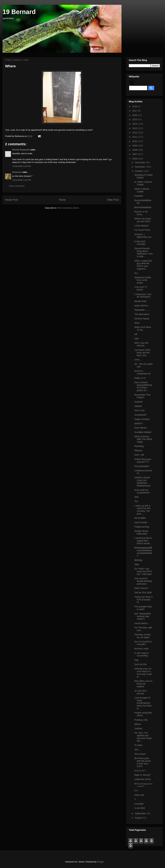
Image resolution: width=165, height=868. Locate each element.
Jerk (136, 497)
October (139, 171)
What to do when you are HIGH (143, 220)
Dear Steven (141, 428)
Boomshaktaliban (143, 207)
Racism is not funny (141, 213)
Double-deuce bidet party (141, 532)
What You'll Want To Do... (143, 329)
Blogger (100, 862)
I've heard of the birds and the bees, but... (142, 353)
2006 (135, 159)
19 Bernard (19, 12)
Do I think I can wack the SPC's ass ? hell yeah (143, 571)
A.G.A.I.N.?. (140, 771)
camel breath (141, 522)
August (139, 818)
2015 (135, 119)
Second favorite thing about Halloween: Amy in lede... (144, 252)
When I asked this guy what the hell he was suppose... (143, 265)
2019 (135, 106)
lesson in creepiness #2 (142, 372)
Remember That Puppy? (142, 396)
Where (138, 724)
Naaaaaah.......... (143, 310)
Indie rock (139, 795)
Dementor (17, 172)
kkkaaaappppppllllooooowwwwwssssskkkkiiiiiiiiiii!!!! (143, 552)
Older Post (113, 200)
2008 (135, 150)
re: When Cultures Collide (143, 183)
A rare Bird (140, 808)
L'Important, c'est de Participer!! (143, 296)
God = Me (139, 455)
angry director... (142, 306)
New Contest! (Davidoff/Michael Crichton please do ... (143, 386)
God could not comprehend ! (142, 491)
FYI (136, 791)
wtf (136, 334)
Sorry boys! (140, 754)
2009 (135, 146)
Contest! (139, 402)
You (136, 501)
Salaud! (138, 406)
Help (137, 564)
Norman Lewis (141, 649)
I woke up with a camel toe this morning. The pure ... (142, 510)
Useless (138, 728)
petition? (139, 423)
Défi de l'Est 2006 (143, 593)
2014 (135, 124)
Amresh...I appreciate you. (143, 236)
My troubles (140, 518)
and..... (138, 749)
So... (137, 273)
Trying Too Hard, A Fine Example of (143, 600)
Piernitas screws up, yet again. (142, 636)
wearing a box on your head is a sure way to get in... (143, 673)
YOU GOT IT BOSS (141, 288)
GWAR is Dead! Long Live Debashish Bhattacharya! (142, 481)
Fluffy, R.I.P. (140, 378)
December (140, 162)
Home (63, 200)
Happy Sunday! (142, 419)
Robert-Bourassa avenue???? (143, 461)
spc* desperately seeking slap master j (143, 616)
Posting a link (141, 720)
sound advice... (142, 623)
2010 (135, 141)
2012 (135, 133)
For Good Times (142, 230)
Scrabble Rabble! (143, 432)
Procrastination (142, 466)
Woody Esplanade (21, 150)
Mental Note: (141, 301)
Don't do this (140, 664)
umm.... (138, 360)
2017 (135, 111)
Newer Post (12, 200)
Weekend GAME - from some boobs (143, 280)
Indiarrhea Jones (143, 779)
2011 (135, 137)
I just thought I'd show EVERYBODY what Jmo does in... (143, 703)
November (140, 167)
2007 (135, 154)
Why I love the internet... (141, 344)
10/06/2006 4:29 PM (21, 166)
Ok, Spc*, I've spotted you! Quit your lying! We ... (143, 737)
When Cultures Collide (142, 190)
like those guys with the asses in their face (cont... (143, 762)
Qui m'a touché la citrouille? (143, 643)
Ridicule (138, 450)
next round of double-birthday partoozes (143, 581)
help (136, 660)
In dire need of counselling (142, 654)
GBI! (137, 339)
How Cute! (140, 410)
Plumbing (139, 446)
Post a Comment (17, 186)
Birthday (138, 560)
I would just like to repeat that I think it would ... (143, 541)
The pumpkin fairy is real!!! (143, 608)
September (141, 813)
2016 (135, 115)
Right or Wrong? (142, 775)
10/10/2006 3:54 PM (21, 180)
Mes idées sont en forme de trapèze (143, 684)
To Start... (139, 745)
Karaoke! (139, 196)
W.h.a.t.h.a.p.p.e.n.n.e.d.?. (143, 785)
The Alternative (142, 314)
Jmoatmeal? (140, 415)
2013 (135, 128)
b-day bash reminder (140, 243)
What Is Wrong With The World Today (143, 439)
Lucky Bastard (141, 226)
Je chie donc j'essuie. (141, 692)
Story (137, 323)
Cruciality (139, 804)
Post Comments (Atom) (68, 208)
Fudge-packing (142, 527)
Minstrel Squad (142, 319)
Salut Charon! (141, 588)
